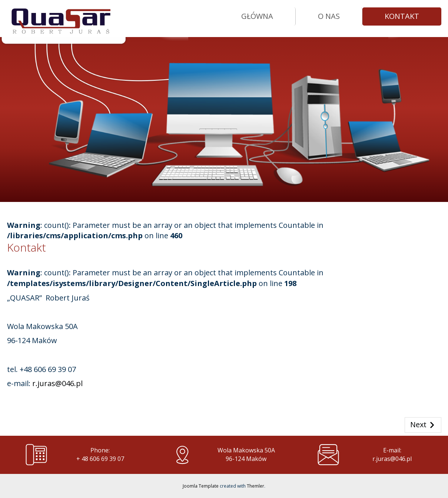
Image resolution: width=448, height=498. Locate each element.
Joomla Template (201, 486)
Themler (255, 486)
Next (423, 425)
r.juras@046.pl (57, 383)
